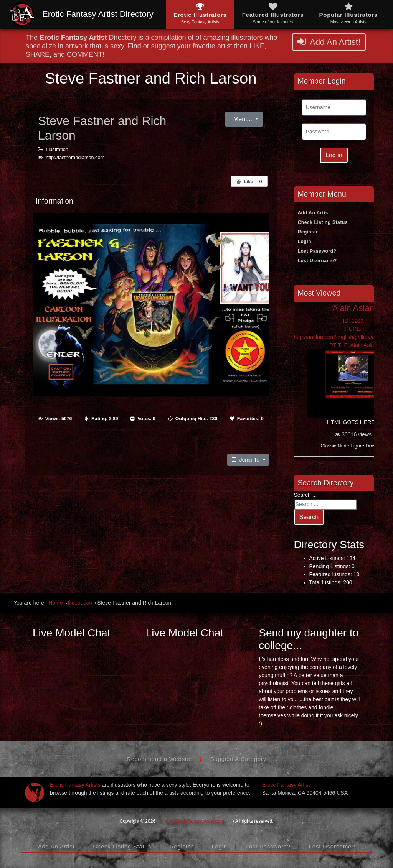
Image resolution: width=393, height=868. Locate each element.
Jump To (246, 460)
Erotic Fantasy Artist (286, 785)
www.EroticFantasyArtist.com (194, 821)
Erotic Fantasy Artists (75, 785)
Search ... (305, 495)
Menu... (243, 119)
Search (309, 517)
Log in (334, 155)
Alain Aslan (353, 308)
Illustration (57, 150)
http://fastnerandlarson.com (78, 158)
